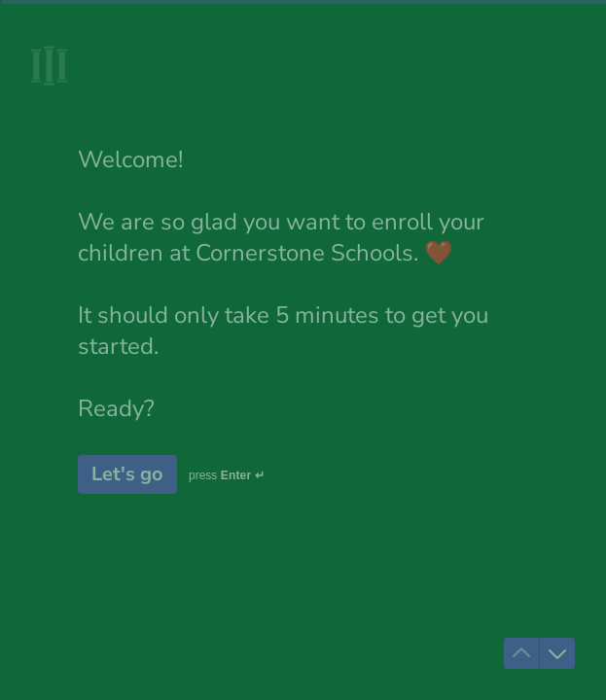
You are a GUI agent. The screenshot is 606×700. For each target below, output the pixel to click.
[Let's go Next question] (127, 474)
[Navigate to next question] (557, 653)
